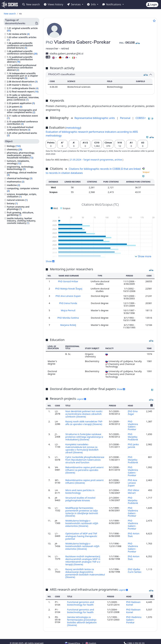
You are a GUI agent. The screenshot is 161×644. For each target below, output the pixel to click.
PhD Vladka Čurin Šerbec (135, 565)
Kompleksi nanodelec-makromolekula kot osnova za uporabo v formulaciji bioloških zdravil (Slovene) (82, 447)
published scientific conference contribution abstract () (20, 59)
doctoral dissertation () (25, 82)
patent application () (23, 103)
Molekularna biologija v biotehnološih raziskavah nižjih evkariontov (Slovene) (82, 520)
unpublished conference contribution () (22, 123)
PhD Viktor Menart (133, 489)
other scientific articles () (22, 38)
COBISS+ (141, 118)
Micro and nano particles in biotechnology (80, 489)
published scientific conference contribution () (22, 52)
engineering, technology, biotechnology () (20, 168)
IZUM (15, 637)
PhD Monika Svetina (69, 318)
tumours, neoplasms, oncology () (18, 162)
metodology (73, 128)
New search (31, 4)
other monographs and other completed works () (22, 111)
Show (50, 261)
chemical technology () (20, 178)
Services (74, 4)
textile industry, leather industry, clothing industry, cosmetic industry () (21, 221)
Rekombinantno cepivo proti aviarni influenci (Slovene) (85, 479)
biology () (14, 146)
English (91, 637)
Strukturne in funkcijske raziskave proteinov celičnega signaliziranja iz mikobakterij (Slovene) (85, 436)
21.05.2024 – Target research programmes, (92, 160)
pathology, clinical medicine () (22, 174)
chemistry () (15, 149)
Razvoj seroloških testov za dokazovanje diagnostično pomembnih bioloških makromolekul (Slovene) (80, 568)
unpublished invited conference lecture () (20, 128)
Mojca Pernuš (69, 310)
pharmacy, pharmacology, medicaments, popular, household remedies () (21, 155)
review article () (21, 34)
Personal (125, 118)
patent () (17, 107)
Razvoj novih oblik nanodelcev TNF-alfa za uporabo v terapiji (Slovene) (85, 422)
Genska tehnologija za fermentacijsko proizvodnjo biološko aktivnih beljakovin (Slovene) (82, 615)
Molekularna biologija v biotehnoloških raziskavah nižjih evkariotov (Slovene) (83, 542)
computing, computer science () (23, 190)
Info (92, 4)
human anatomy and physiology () (18, 208)
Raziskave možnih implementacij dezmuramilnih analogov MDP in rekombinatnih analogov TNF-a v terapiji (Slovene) (83, 555)
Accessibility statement (32, 640)
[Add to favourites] (154, 21)
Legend (81, 399)
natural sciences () (17, 200)
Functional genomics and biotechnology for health (81, 598)
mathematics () (16, 182)
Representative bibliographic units (95, 118)
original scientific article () (22, 29)
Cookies (14, 640)
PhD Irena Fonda (69, 303)
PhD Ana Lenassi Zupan (69, 296)
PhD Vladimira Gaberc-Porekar (133, 425)
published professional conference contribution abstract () (22, 68)
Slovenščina (72, 637)
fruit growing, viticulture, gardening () (20, 214)
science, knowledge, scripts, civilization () (22, 195)
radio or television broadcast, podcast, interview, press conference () (23, 97)
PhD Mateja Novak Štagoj (69, 289)
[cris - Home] (10, 5)
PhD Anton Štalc (134, 531)
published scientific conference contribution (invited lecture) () (20, 45)
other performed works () (22, 134)
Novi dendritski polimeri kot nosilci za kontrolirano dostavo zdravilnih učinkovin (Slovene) (84, 414)
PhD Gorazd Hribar (69, 281)
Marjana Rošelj (69, 325)
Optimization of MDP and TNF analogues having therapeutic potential (82, 532)
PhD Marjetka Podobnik (133, 436)
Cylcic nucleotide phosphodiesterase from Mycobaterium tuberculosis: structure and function (85, 458)
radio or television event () (22, 117)
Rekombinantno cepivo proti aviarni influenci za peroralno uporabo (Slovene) (85, 468)
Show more (143, 256)
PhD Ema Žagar (133, 412)
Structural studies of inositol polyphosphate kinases (81, 496)
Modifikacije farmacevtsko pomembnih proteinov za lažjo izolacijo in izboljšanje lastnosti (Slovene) (82, 508)
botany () (12, 203)
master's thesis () (22, 85)
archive (118, 160)
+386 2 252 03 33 (134, 637)
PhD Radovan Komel (133, 598)
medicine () (13, 185)
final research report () (25, 92)
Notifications (112, 4)
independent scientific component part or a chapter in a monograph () (22, 76)
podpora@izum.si (134, 640)
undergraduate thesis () (25, 88)
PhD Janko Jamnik (133, 444)
